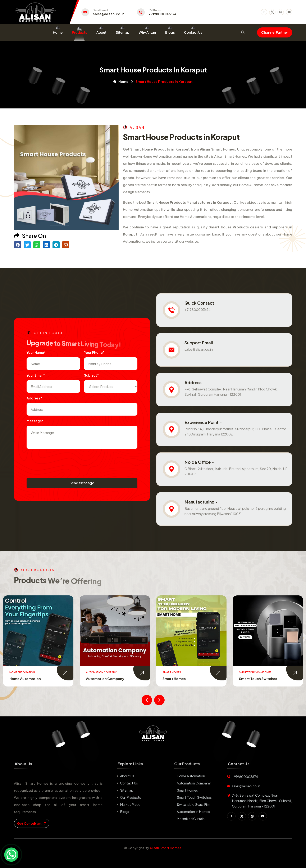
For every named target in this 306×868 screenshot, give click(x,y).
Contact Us (193, 32)
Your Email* (36, 375)
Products (79, 32)
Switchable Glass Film (193, 804)
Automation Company (105, 679)
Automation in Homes (193, 812)
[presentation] (58, 461)
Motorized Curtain (191, 819)
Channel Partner (275, 32)
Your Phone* (94, 352)
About (101, 32)
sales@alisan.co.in (109, 14)
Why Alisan (147, 32)
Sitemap (123, 32)
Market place (130, 804)
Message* (35, 421)
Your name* (36, 352)
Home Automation (25, 679)
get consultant (32, 823)
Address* (34, 398)
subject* (91, 375)
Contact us (129, 783)
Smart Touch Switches (258, 679)
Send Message (82, 483)
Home (58, 32)
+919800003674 (163, 14)
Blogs (170, 32)
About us (127, 776)
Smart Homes (174, 679)
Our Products (131, 797)
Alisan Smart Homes (165, 848)
